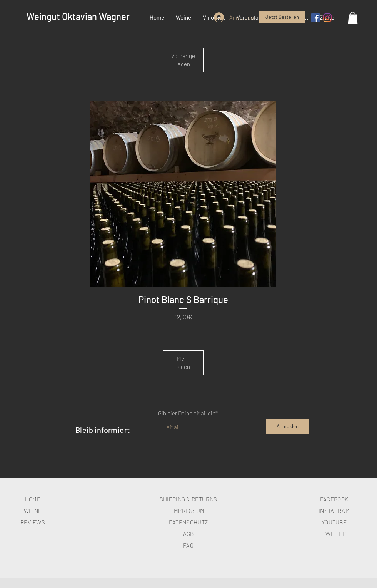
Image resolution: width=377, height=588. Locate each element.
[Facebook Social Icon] (315, 18)
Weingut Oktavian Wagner (78, 16)
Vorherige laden (183, 60)
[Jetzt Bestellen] (282, 17)
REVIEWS (33, 522)
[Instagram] (327, 18)
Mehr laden (183, 363)
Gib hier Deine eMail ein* (188, 413)
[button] (183, 17)
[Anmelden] (288, 427)
